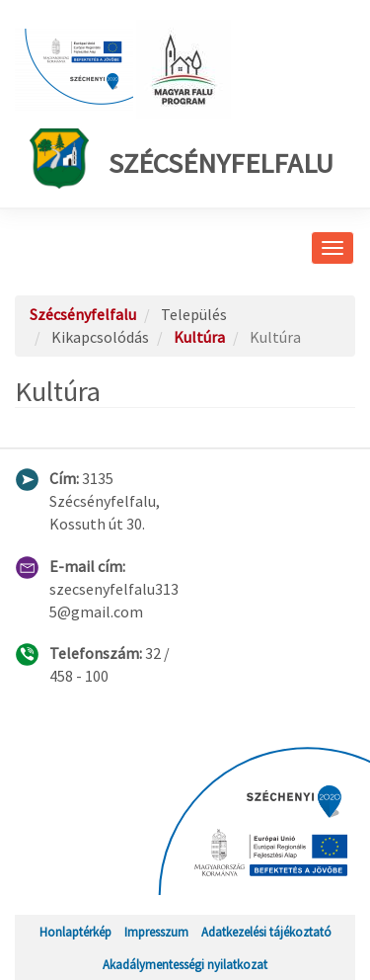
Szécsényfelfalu (182, 159)
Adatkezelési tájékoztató (266, 932)
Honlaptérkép (75, 932)
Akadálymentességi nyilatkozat (185, 964)
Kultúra (199, 337)
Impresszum (156, 932)
